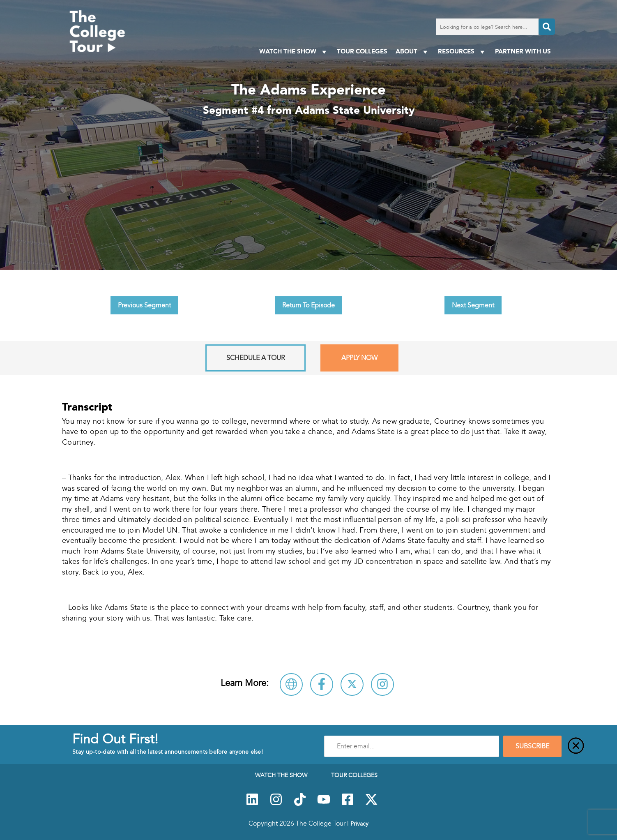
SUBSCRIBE (532, 746)
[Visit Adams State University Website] (291, 684)
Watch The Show (294, 52)
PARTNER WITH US (523, 51)
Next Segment (473, 305)
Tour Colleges (362, 51)
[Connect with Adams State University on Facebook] (322, 684)
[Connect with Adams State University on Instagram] (382, 684)
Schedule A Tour (256, 358)
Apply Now (359, 358)
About (413, 52)
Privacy (359, 824)
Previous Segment (144, 305)
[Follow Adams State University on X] (352, 684)
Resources (462, 52)
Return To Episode (308, 305)
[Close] (576, 746)
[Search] (547, 27)
